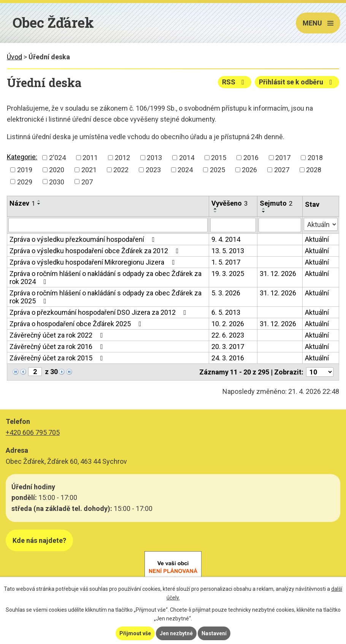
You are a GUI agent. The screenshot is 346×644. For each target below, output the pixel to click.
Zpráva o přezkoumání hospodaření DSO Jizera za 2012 (99, 312)
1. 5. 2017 (226, 262)
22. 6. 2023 (228, 335)
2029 (25, 182)
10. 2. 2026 (228, 324)
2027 (282, 170)
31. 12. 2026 (278, 274)
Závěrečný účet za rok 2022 (58, 335)
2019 (25, 170)
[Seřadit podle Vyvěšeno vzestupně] (216, 209)
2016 (251, 158)
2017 (283, 158)
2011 (90, 158)
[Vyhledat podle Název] (108, 225)
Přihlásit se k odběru (297, 82)
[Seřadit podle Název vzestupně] (39, 201)
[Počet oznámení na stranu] (320, 372)
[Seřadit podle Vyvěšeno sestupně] (216, 212)
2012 (122, 158)
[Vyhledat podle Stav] (321, 224)
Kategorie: (22, 157)
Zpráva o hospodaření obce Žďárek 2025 (77, 324)
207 (87, 182)
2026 (249, 170)
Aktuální (317, 239)
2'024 (57, 158)
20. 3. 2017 (228, 347)
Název (22, 203)
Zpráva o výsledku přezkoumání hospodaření (84, 239)
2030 (57, 182)
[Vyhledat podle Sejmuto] (280, 225)
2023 (153, 170)
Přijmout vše (135, 633)
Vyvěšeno (229, 203)
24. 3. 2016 (228, 358)
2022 (121, 170)
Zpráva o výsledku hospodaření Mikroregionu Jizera (94, 262)
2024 (185, 170)
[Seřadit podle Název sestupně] (39, 204)
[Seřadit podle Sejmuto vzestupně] (264, 209)
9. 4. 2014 (226, 239)
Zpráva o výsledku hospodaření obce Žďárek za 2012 (96, 251)
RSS (235, 82)
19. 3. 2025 (228, 274)
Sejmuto (276, 203)
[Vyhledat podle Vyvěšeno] (233, 225)
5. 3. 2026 (226, 293)
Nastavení (214, 633)
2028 (314, 170)
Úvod (14, 57)
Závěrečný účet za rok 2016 (58, 347)
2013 (154, 158)
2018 (315, 158)
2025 (217, 170)
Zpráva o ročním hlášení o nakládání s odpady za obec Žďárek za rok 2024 (106, 278)
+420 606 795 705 (33, 432)
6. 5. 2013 (226, 312)
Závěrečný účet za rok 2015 (58, 358)
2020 (57, 170)
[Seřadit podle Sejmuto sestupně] (264, 212)
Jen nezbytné (176, 633)
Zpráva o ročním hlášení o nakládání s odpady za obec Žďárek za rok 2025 (106, 297)
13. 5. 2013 (228, 251)
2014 (187, 158)
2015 (219, 158)
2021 (89, 170)
